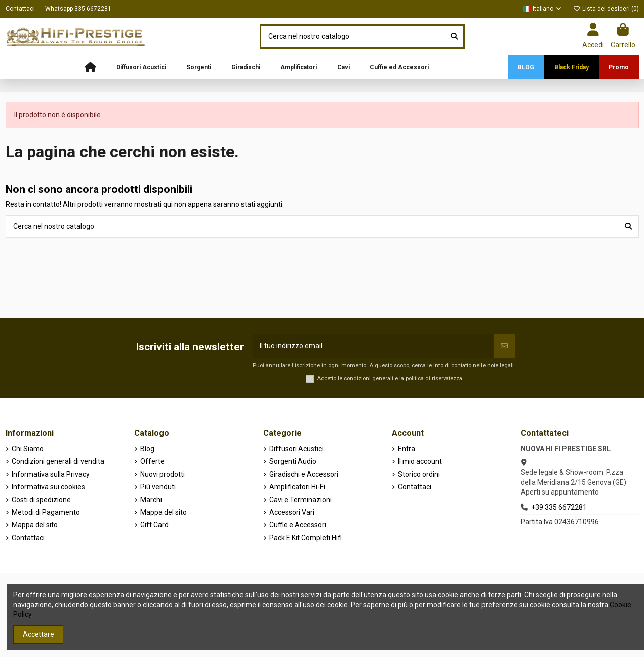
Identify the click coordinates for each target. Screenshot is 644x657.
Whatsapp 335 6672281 (78, 9)
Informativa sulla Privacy (51, 474)
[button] (141, 67)
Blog (147, 449)
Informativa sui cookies (48, 487)
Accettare (38, 634)
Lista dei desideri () (606, 9)
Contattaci (21, 9)
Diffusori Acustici (296, 449)
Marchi (151, 500)
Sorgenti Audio (293, 461)
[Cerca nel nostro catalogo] (454, 36)
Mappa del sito (35, 525)
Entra (407, 449)
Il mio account (420, 461)
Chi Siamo (28, 449)
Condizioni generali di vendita (58, 461)
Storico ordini (419, 474)
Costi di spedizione (41, 500)
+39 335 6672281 (559, 507)
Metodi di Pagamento (46, 512)
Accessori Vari (292, 512)
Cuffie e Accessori (298, 525)
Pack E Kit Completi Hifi (305, 538)
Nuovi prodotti (163, 474)
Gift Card (154, 525)
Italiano (543, 9)
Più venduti (158, 487)
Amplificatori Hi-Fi (297, 487)
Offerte (152, 461)
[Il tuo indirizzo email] (373, 346)
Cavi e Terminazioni (300, 500)
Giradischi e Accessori (304, 474)
